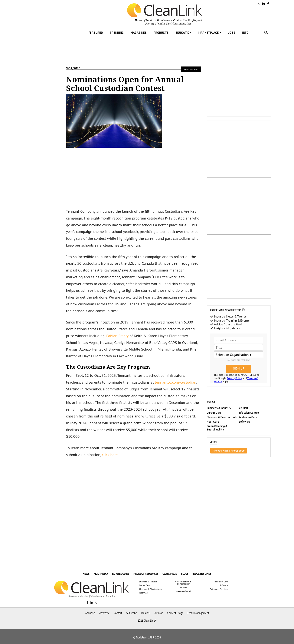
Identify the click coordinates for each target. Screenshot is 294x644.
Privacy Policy (234, 378)
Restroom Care (248, 417)
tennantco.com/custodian (176, 382)
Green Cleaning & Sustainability (217, 428)
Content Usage (175, 613)
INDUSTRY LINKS (202, 574)
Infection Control (249, 413)
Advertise (104, 613)
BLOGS (185, 574)
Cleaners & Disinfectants (222, 417)
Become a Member (79, 596)
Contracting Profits (185, 20)
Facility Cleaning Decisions (162, 24)
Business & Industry (219, 408)
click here (110, 455)
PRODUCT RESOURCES (146, 574)
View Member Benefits (103, 596)
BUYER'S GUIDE (121, 574)
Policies (145, 613)
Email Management (198, 613)
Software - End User (219, 589)
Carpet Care (214, 413)
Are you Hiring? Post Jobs (229, 451)
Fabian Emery (117, 336)
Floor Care (213, 422)
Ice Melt (243, 408)
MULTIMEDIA (101, 574)
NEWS (86, 574)
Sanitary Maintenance (159, 20)
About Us (90, 613)
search (266, 33)
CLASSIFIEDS (170, 574)
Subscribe (132, 613)
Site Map (158, 613)
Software (245, 422)
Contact (118, 613)
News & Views (191, 69)
